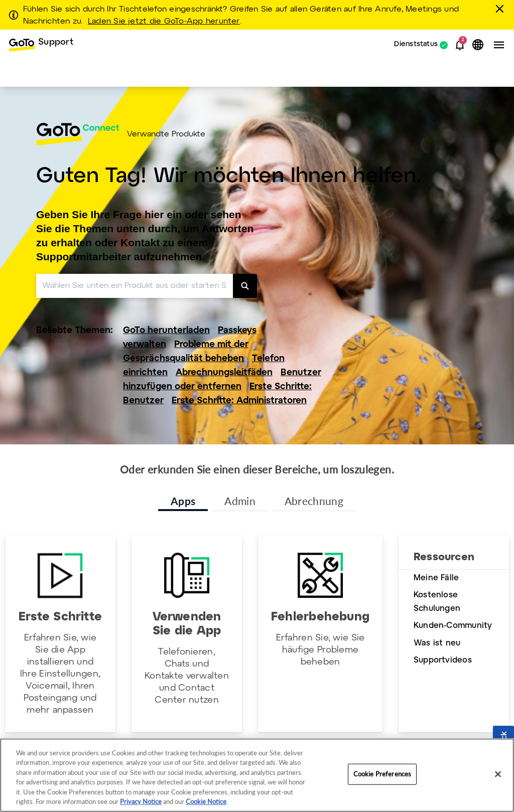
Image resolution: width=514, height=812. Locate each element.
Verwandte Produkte (166, 134)
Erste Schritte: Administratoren (239, 401)
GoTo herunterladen (166, 331)
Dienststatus (416, 45)
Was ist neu (437, 643)
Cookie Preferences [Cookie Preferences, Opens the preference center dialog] (382, 774)
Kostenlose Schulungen (437, 602)
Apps (183, 501)
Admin (240, 501)
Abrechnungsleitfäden (224, 373)
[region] (257, 775)
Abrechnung (314, 501)
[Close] (498, 774)
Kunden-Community (453, 626)
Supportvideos (443, 660)
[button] (460, 45)
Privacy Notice (141, 801)
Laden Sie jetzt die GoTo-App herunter (164, 22)
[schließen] (501, 9)
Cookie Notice (206, 801)
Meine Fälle (436, 578)
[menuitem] (41, 45)
